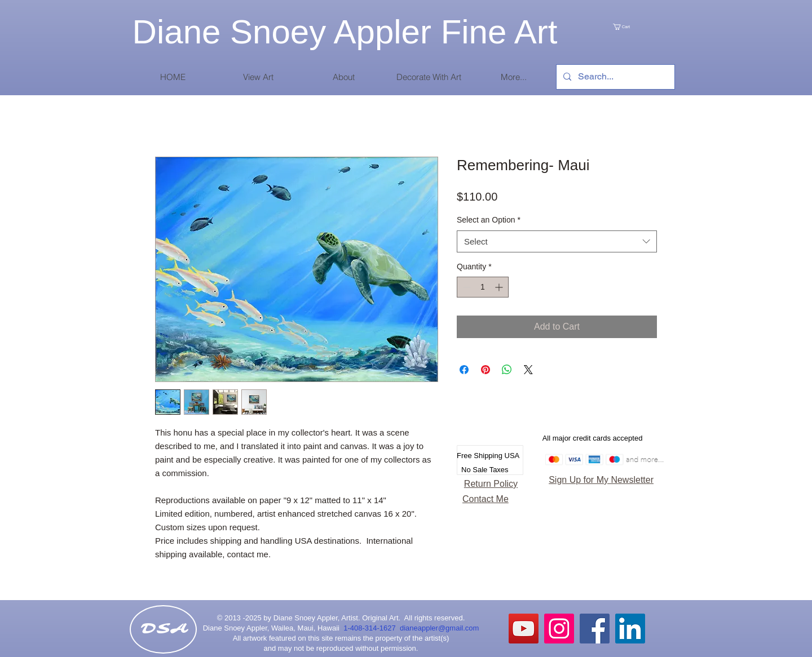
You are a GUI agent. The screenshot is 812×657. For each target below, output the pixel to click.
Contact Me (486, 499)
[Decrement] (465, 287)
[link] (633, 27)
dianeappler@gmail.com (439, 628)
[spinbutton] (483, 287)
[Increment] (500, 287)
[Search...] (614, 77)
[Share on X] (528, 370)
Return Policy (491, 484)
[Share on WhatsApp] (507, 370)
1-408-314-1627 (372, 628)
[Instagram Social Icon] (559, 629)
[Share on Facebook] (464, 370)
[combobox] (557, 241)
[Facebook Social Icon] (595, 629)
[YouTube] (524, 629)
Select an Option (489, 220)
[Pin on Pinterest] (486, 370)
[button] (258, 77)
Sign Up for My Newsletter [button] (601, 480)
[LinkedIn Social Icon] (630, 629)
